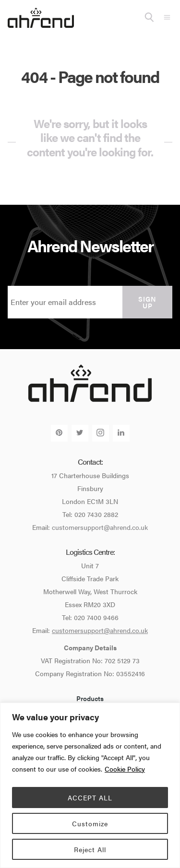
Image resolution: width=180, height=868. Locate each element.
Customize (90, 823)
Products (90, 698)
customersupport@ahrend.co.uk (100, 527)
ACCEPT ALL (90, 798)
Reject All (90, 849)
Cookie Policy (125, 769)
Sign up (147, 302)
